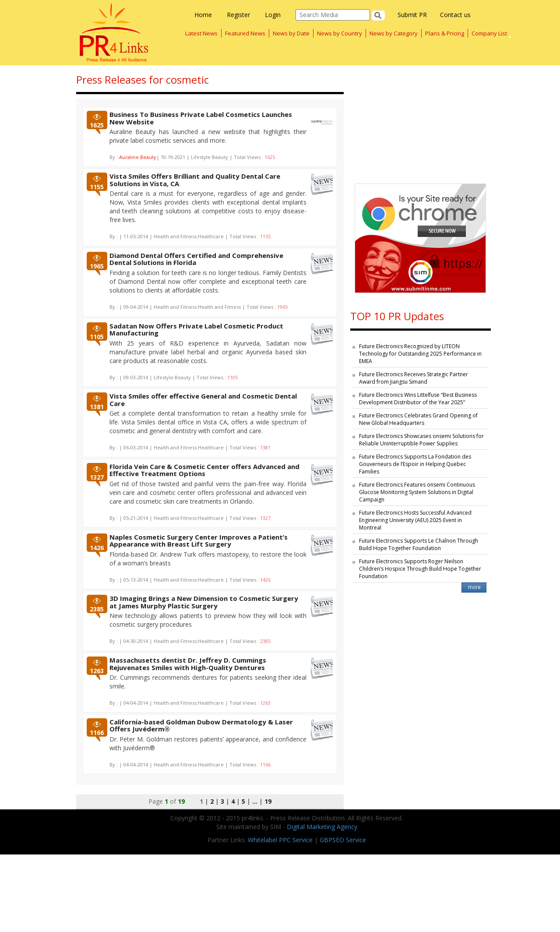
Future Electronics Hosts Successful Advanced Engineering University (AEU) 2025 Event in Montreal (415, 520)
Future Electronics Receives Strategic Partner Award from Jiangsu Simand (414, 378)
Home (203, 15)
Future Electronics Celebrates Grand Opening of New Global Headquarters (418, 419)
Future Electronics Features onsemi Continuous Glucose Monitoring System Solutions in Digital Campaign (417, 492)
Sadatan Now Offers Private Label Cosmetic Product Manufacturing (196, 330)
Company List (489, 33)
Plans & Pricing (445, 33)
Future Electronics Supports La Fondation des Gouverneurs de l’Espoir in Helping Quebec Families (415, 464)
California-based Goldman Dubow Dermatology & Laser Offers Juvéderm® (201, 725)
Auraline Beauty (138, 157)
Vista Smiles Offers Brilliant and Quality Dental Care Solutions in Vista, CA (195, 180)
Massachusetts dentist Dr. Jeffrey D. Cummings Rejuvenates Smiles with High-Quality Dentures (188, 664)
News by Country (340, 33)
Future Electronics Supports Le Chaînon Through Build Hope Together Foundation (419, 544)
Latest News (201, 33)
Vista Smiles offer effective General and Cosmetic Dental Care (203, 400)
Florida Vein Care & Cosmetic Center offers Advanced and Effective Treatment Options (204, 470)
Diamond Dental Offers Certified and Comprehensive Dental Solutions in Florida (196, 259)
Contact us (455, 15)
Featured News (245, 33)
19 (268, 801)
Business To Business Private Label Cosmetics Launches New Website (201, 118)
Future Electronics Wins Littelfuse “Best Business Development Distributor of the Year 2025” (418, 399)
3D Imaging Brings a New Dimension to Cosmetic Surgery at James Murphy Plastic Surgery (204, 602)
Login (273, 15)
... (255, 801)
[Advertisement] (421, 120)
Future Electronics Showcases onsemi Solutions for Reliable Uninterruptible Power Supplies (421, 440)
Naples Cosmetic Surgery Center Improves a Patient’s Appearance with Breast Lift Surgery (199, 541)
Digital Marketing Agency (322, 827)
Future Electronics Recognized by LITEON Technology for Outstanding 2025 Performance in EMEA (420, 354)
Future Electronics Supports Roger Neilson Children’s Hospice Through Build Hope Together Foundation (420, 569)
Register (238, 15)
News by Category (394, 33)
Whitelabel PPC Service (280, 840)
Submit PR (412, 15)
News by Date (291, 33)
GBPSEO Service (343, 840)
